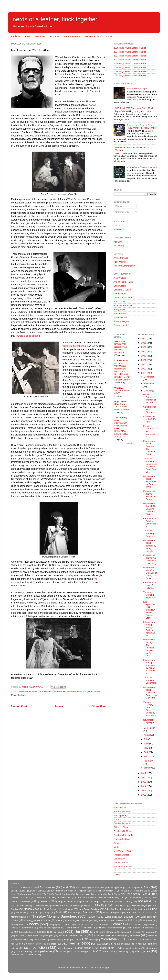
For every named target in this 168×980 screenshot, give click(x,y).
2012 (144, 795)
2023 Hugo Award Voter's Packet (130, 56)
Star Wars (89, 912)
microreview (110, 939)
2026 (144, 338)
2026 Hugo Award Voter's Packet (130, 48)
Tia (115, 870)
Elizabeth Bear (64, 897)
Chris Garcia (120, 286)
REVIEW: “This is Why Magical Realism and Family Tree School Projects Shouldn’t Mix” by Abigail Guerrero (122, 372)
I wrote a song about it (28, 336)
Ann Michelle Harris (123, 282)
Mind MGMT (121, 906)
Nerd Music (68, 909)
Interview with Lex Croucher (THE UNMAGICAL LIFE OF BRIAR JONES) (122, 430)
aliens (14, 920)
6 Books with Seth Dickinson (150, 409)
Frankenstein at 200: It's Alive (150, 419)
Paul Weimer (120, 262)
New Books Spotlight (149, 721)
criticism (88, 928)
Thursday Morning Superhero (150, 533)
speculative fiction (132, 948)
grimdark (34, 935)
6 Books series (46, 887)
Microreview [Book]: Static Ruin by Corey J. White (150, 482)
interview (135, 935)
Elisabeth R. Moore (123, 831)
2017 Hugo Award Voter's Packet (130, 75)
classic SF (89, 925)
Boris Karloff (25, 691)
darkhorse (149, 928)
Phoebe (119, 909)
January (148, 768)
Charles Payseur (122, 823)
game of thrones (108, 932)
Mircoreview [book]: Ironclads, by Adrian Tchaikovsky (150, 667)
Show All (130, 443)
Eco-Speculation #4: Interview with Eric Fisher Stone (150, 610)
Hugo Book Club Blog (120, 403)
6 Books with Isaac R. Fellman (150, 585)
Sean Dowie (120, 859)
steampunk (152, 948)
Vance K (118, 229)
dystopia (42, 932)
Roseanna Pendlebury (125, 266)
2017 (144, 773)
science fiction (36, 948)
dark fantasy (134, 928)
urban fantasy (110, 952)
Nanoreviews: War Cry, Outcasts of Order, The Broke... (150, 573)
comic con (103, 925)
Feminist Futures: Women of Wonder (149, 399)
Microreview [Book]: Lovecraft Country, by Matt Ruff (150, 693)
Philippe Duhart (121, 855)
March (147, 756)
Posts (120, 206)
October (148, 391)
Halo (146, 897)
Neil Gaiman (51, 909)
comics (119, 924)
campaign (54, 925)
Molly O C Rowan (122, 851)
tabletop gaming (66, 952)
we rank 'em (17, 955)
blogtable (148, 920)
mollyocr (133, 940)
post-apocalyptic (101, 944)
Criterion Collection (105, 891)
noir (21, 944)
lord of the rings (41, 940)
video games (142, 951)
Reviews (16, 36)
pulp (132, 944)
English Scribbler (122, 839)
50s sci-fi (28, 888)
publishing (121, 944)
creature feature (46, 928)
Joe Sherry (119, 246)
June (147, 743)
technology (82, 952)
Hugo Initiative (65, 902)
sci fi (150, 944)
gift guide (137, 932)
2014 (144, 786)
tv (94, 951)
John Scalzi (25, 906)
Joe (140, 901)
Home (109, 36)
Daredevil (81, 894)
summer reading (24, 952)
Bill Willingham (98, 888)
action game (147, 917)
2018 (144, 373)
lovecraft (55, 940)
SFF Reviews (121, 361)
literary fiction (22, 940)
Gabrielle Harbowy (123, 306)
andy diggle (29, 920)
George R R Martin (129, 897)
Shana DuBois (121, 863)
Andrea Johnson (122, 811)
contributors (27, 928)
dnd (32, 932)
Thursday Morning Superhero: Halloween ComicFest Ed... (150, 465)
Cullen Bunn (123, 891)
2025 (144, 343)
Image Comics (113, 902)
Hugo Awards (42, 901)
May (146, 748)
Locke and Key (61, 906)
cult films (102, 928)
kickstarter (152, 935)
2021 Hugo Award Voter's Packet (130, 60)
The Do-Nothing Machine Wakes (122, 408)
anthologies (73, 920)
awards (102, 920)
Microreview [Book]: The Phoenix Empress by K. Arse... (149, 648)
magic (66, 940)
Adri (65, 887)
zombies (32, 955)
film (77, 931)
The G (117, 226)
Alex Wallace (120, 278)
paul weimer (71, 943)
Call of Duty (37, 891)
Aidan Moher (120, 807)
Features (40, 36)
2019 (144, 369)
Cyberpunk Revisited (31, 894)
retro (140, 944)
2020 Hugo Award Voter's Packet (130, 63)
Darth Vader (114, 894)
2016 (144, 777)
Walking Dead (112, 917)
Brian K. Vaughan (19, 891)
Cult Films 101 (140, 891)
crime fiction (73, 928)
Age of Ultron (82, 888)
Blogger (106, 968)
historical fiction (66, 935)
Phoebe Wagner (121, 321)
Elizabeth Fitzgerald (123, 835)
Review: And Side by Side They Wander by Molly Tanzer (142, 127)
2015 (144, 782)
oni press (52, 944)
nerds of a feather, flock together (55, 19)
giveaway (150, 932)
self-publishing (65, 948)
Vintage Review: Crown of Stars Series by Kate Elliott (150, 709)
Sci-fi (59, 912)
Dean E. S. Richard (123, 298)
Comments (122, 212)
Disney (14, 897)
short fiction (84, 948)
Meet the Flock (72, 36)
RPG (155, 909)
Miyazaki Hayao (140, 906)
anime (59, 920)
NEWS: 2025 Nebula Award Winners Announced (121, 348)
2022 (144, 356)
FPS (79, 897)
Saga (48, 913)
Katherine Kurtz (43, 906)
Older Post (99, 706)
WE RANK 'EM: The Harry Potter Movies (135, 108)
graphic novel (18, 935)
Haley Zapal (119, 309)
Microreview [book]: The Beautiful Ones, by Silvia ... (150, 509)
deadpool (23, 932)
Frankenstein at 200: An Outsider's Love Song (150, 559)
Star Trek (73, 913)
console (138, 925)
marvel (79, 939)
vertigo (126, 952)
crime (59, 928)
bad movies (117, 920)
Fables (89, 897)
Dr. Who (27, 897)
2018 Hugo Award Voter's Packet (130, 71)
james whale (94, 691)
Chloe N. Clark (121, 827)
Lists (28, 36)
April (146, 752)
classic (77, 925)
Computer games (85, 891)
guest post (48, 935)
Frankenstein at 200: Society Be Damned (150, 495)
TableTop (131, 913)
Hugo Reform (83, 902)
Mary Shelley (18, 695)
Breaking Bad (134, 888)
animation (44, 920)
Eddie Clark (119, 302)
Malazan (77, 906)
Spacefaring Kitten (123, 867)
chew (67, 925)
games (124, 932)
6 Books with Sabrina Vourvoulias (150, 523)
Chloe (71, 891)
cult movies (117, 928)
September (149, 728)
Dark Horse (97, 894)
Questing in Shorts (138, 909)
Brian (116, 819)
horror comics (100, 935)
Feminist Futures (106, 897)
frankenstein (60, 691)
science (15, 948)
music (145, 940)
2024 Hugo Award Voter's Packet (130, 52)
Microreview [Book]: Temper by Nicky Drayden (150, 546)
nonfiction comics (36, 944)
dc (12, 932)
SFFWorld (120, 341)
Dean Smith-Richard (138, 894)
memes (92, 940)
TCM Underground (112, 913)
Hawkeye (26, 902)
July (146, 739)
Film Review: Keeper (137, 89)
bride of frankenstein (42, 691)
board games (17, 925)
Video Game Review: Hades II (142, 167)
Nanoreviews (32, 909)
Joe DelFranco (121, 313)
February (148, 761)
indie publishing (117, 935)
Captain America (55, 891)
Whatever (119, 388)
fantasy (58, 931)
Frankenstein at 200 (77, 691)
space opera (107, 948)
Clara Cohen (120, 294)
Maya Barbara (121, 317)
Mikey (116, 847)
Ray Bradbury (22, 913)
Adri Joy (118, 242)
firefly (93, 932)
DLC (49, 894)
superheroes (45, 951)
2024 (144, 347)
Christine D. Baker (123, 290)
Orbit (107, 909)
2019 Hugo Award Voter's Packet (130, 67)
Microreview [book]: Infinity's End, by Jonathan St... (149, 629)
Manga (87, 906)
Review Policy (93, 36)
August (148, 735)
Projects (54, 36)
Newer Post (19, 706)
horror (82, 935)
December (149, 377)
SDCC (36, 913)
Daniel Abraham (62, 894)
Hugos (97, 902)
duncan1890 (82, 968)
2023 (144, 351)
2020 (144, 364)
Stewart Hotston (121, 325)
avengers (89, 920)
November (149, 384)
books (34, 924)
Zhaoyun (118, 874)
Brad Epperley (121, 815)
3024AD (15, 888)
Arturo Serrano (121, 258)
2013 (144, 790)
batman (133, 920)
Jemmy (117, 843)
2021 (144, 360)
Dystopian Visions (43, 897)
